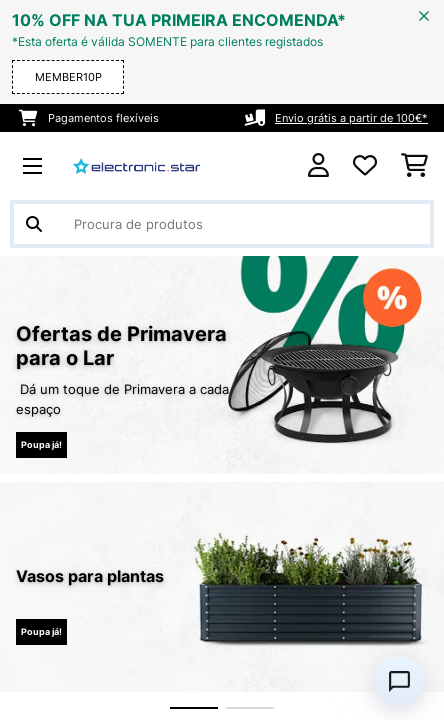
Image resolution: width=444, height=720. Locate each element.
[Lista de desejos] (365, 166)
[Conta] (318, 165)
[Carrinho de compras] (414, 166)
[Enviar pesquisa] (34, 224)
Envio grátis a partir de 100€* (351, 118)
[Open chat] (399, 681)
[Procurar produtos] (222, 224)
